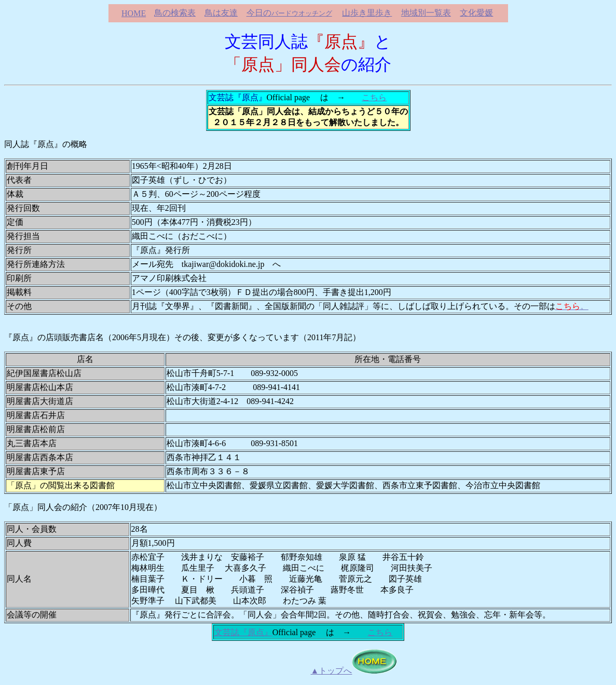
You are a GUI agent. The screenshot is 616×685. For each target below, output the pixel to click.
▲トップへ (332, 671)
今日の (289, 13)
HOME (134, 13)
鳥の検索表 (175, 13)
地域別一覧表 (426, 13)
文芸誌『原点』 (243, 632)
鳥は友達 (221, 13)
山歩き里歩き (367, 13)
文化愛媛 (476, 13)
